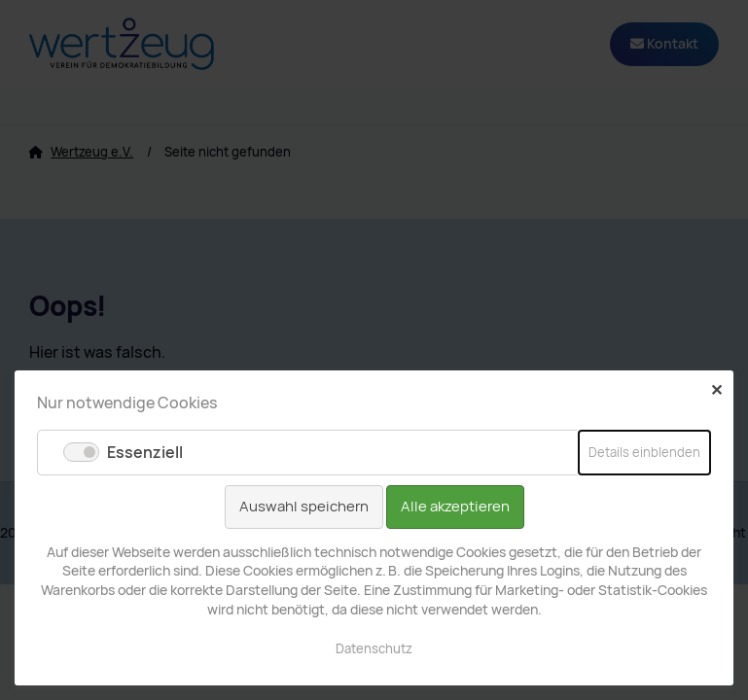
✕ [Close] (716, 390)
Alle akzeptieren (455, 507)
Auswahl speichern (304, 507)
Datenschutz (374, 649)
